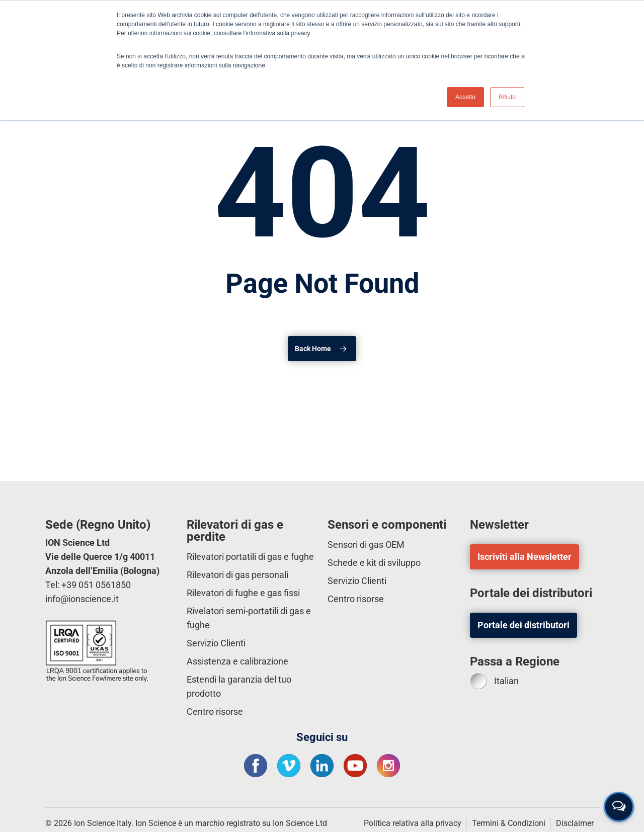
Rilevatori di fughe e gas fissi (243, 593)
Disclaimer (575, 823)
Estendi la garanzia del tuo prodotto (239, 686)
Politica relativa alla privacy (413, 823)
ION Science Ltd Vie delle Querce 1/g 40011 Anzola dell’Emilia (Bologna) (102, 557)
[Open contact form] (619, 807)
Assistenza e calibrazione (237, 661)
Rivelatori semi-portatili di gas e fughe (249, 618)
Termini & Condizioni (509, 823)
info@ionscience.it (82, 599)
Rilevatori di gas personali (237, 575)
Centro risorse (215, 712)
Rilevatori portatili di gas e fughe (250, 557)
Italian (494, 681)
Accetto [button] (465, 97)
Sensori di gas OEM (366, 545)
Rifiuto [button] (507, 97)
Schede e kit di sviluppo (374, 563)
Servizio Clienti (216, 643)
